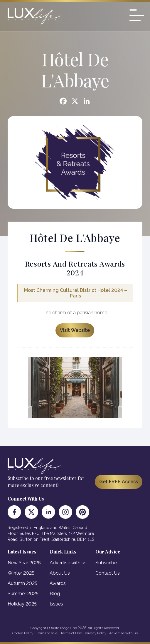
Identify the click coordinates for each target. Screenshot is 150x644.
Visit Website (75, 330)
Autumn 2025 (22, 583)
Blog (55, 594)
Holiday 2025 (22, 604)
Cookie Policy (23, 633)
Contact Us (108, 573)
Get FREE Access (119, 482)
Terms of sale (47, 633)
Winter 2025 (21, 573)
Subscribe (106, 563)
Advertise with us (68, 563)
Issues (56, 604)
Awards (58, 583)
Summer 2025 (23, 594)
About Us (60, 573)
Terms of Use (71, 633)
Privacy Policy (96, 633)
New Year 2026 (24, 563)
